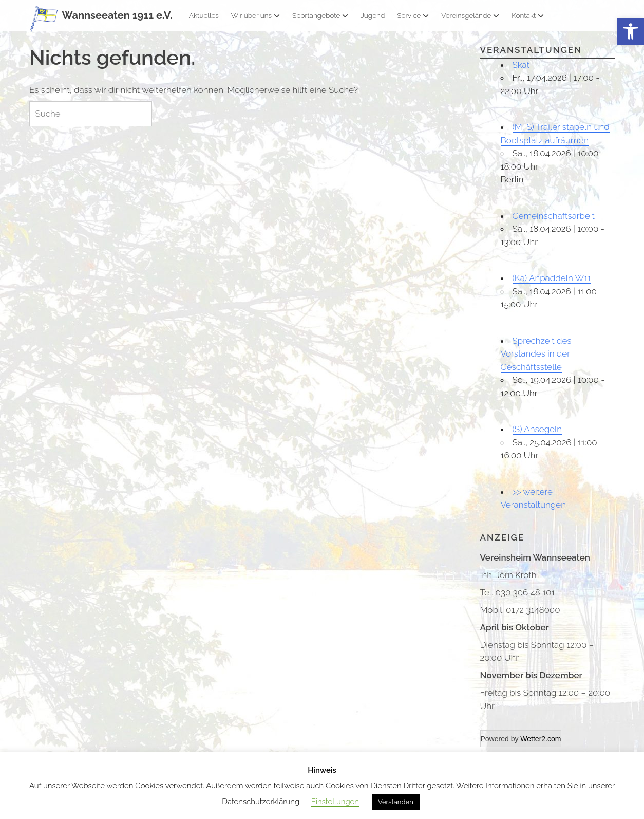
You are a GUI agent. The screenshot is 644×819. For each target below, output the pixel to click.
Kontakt (528, 15)
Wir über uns (255, 15)
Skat (521, 65)
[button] (631, 32)
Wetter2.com (541, 739)
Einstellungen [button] (335, 802)
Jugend (373, 15)
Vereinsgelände (470, 15)
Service (413, 15)
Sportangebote (320, 15)
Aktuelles (204, 15)
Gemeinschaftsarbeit (554, 216)
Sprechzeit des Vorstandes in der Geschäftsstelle (536, 354)
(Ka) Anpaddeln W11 (552, 278)
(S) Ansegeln (537, 429)
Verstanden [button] (396, 802)
